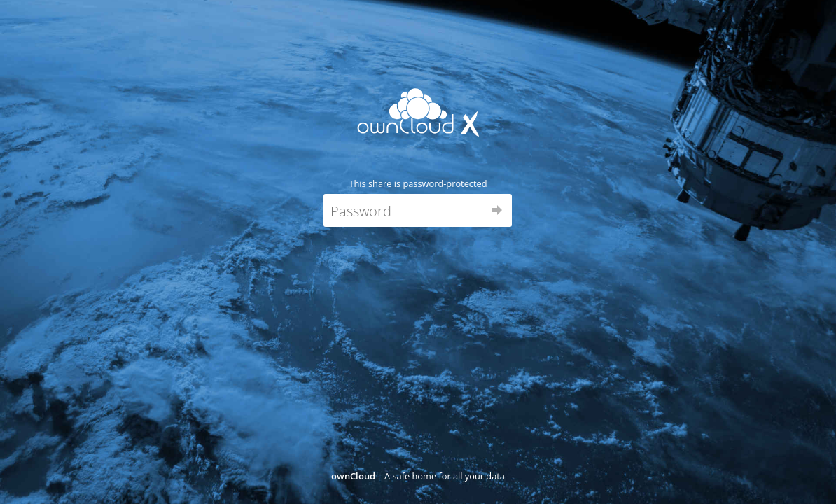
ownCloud (353, 476)
